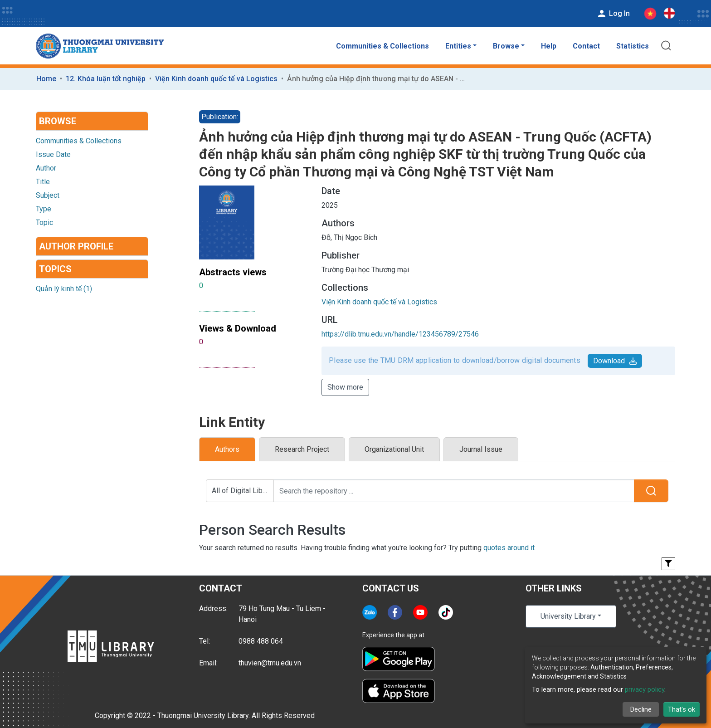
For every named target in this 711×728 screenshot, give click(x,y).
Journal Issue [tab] (481, 449)
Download (615, 361)
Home (46, 79)
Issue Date (53, 154)
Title (43, 182)
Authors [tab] (227, 449)
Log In (613, 14)
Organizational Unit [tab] (394, 449)
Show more (345, 387)
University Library (568, 616)
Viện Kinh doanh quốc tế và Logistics (216, 79)
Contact (586, 46)
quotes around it (509, 548)
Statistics (633, 46)
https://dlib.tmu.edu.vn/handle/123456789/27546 (400, 334)
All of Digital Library (243, 491)
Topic (44, 222)
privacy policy (645, 689)
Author (46, 168)
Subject (48, 195)
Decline (641, 709)
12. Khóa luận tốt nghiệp (106, 79)
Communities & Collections (382, 46)
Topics (55, 269)
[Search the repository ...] (454, 491)
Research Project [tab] (302, 449)
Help (549, 46)
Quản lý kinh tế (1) (64, 289)
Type (44, 209)
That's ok (682, 709)
